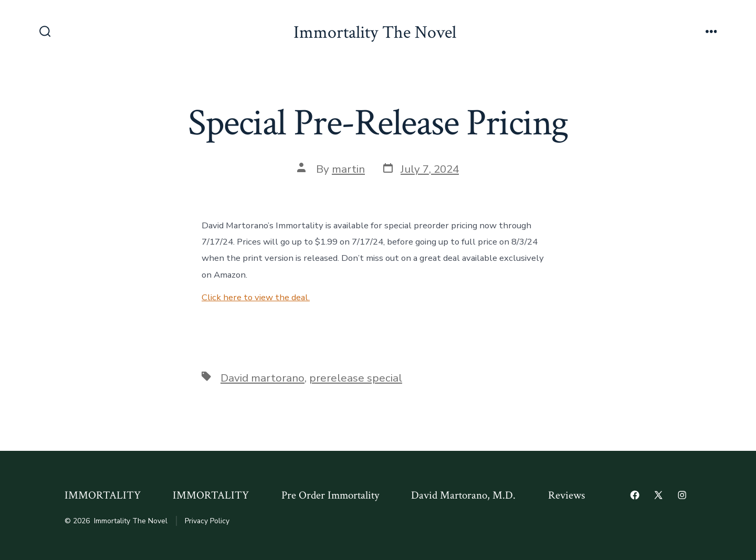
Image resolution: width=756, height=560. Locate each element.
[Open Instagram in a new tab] (682, 495)
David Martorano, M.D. (463, 495)
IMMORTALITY (103, 495)
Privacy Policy (207, 521)
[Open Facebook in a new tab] (635, 495)
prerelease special (356, 378)
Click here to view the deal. (256, 297)
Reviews (566, 495)
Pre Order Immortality (330, 495)
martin (348, 169)
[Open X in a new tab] (658, 495)
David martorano (262, 378)
